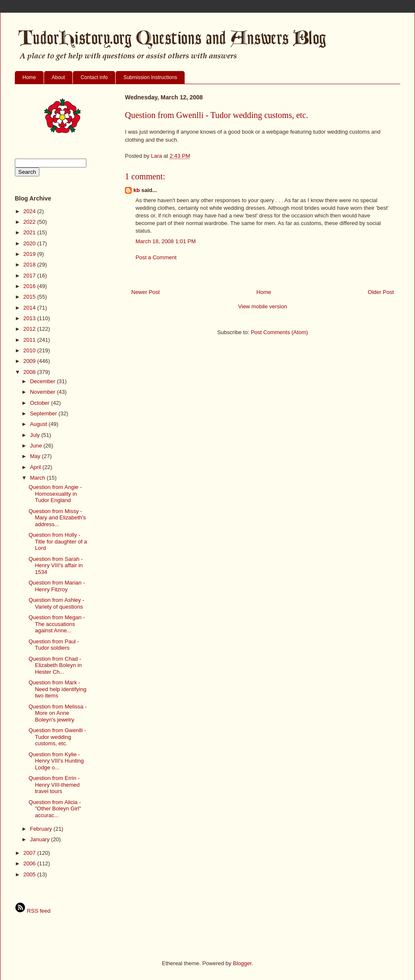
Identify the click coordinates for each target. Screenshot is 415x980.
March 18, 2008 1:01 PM (166, 241)
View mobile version (262, 306)
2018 (30, 265)
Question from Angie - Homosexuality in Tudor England (55, 494)
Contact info (94, 77)
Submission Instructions (150, 77)
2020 (30, 243)
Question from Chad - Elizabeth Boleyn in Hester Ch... (55, 665)
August (39, 424)
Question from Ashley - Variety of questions (56, 603)
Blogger (242, 963)
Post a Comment (156, 257)
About (58, 77)
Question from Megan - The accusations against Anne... (57, 624)
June (37, 446)
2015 (30, 297)
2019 (30, 254)
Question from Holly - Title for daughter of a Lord (58, 541)
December (44, 381)
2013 (30, 318)
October (41, 403)
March (39, 478)
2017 (30, 276)
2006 (30, 863)
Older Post (381, 292)
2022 (30, 222)
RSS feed (33, 911)
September (44, 413)
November (44, 392)
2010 (30, 350)
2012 (30, 329)
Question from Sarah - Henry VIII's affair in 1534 (55, 565)
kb (137, 190)
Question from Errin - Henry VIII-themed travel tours (54, 785)
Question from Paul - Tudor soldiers (54, 645)
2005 (30, 874)
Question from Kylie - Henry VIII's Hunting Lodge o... (56, 761)
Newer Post (145, 292)
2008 (30, 372)
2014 (30, 308)
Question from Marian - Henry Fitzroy (57, 586)
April (36, 467)
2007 (30, 853)
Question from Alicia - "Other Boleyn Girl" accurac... (55, 809)
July (36, 435)
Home (29, 77)
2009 (30, 361)
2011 (30, 340)
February (42, 829)
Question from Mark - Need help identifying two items (57, 689)
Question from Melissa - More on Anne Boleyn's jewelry (57, 713)
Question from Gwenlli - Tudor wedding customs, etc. (57, 737)
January (41, 839)
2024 (30, 211)
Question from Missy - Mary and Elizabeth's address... (57, 518)
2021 (30, 232)
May (36, 456)
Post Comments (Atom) (279, 332)
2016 (30, 286)
